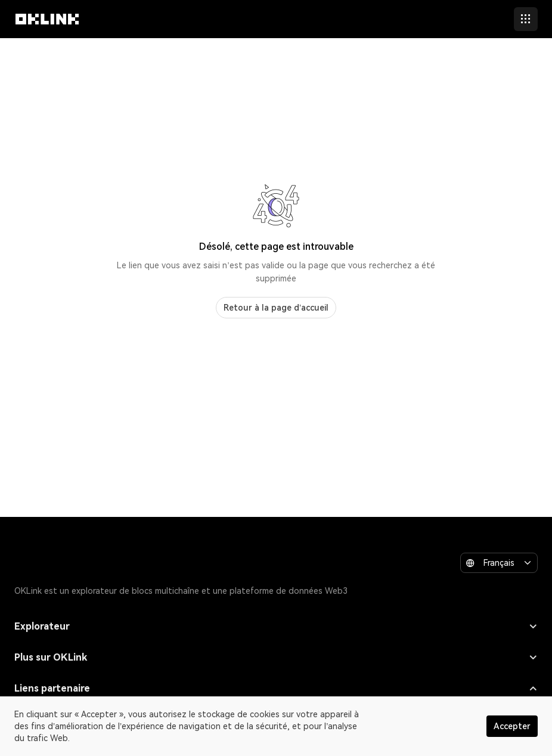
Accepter (512, 726)
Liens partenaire (276, 688)
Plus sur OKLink (276, 657)
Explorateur (276, 626)
